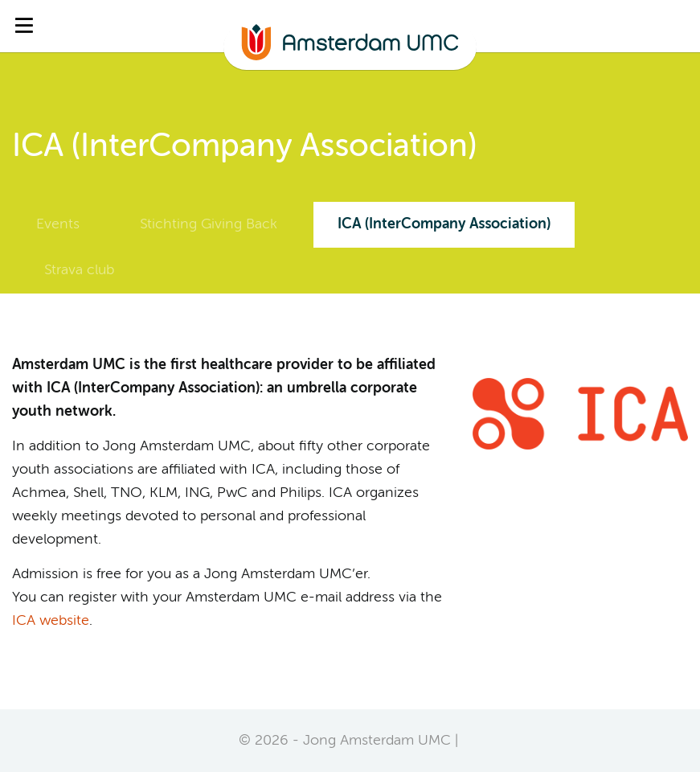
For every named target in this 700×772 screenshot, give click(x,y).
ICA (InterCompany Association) (444, 224)
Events (58, 224)
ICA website (51, 621)
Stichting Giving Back (209, 224)
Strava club (79, 270)
